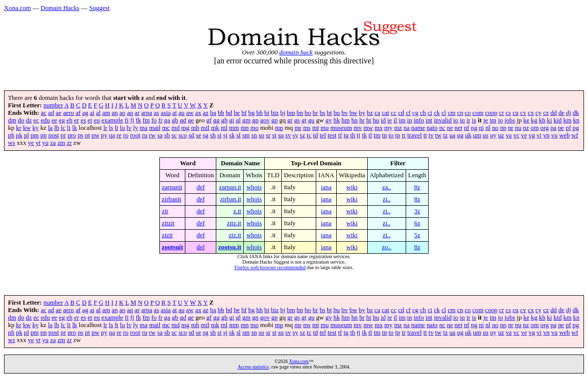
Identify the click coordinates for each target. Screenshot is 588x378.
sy (295, 135)
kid (558, 120)
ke (527, 120)
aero (68, 113)
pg (576, 128)
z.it (237, 211)
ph (11, 135)
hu (376, 120)
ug (460, 135)
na (407, 128)
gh (225, 120)
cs (508, 113)
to (391, 135)
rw (152, 135)
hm (346, 120)
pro (72, 135)
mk (215, 128)
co (468, 113)
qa (112, 135)
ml (224, 128)
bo (308, 113)
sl (239, 135)
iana (326, 187)
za (53, 143)
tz (445, 135)
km (568, 120)
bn (300, 113)
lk (74, 128)
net (459, 128)
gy (329, 120)
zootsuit (173, 247)
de (562, 113)
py (104, 135)
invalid (443, 120)
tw (438, 135)
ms (307, 128)
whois (254, 187)
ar (137, 113)
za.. (387, 187)
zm (61, 143)
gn (256, 120)
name (418, 128)
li (69, 128)
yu (45, 143)
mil (205, 128)
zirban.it (231, 199)
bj (283, 113)
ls (111, 128)
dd (554, 113)
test (332, 135)
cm (452, 113)
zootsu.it (230, 247)
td (316, 135)
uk (468, 135)
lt (117, 128)
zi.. (387, 199)
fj (132, 120)
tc (309, 135)
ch (423, 113)
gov (265, 120)
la (50, 128)
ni (482, 128)
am (106, 113)
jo (501, 120)
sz (302, 135)
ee (54, 120)
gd (183, 120)
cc (393, 113)
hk (337, 120)
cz (546, 113)
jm (493, 120)
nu (518, 128)
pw (95, 135)
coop (491, 113)
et (90, 120)
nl (488, 128)
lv (129, 128)
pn (44, 135)
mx (379, 128)
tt (425, 135)
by (362, 113)
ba (213, 113)
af (78, 113)
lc (63, 128)
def (201, 187)
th (353, 135)
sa (160, 135)
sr (268, 135)
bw (353, 113)
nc (442, 128)
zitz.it (234, 223)
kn (576, 120)
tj (358, 135)
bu (336, 113)
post (54, 135)
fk (139, 120)
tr (404, 135)
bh (260, 113)
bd (229, 113)
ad (51, 113)
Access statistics (254, 367)
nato (432, 128)
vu (554, 135)
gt (304, 120)
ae (59, 113)
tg (346, 135)
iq (462, 120)
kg (534, 120)
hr (362, 120)
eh (69, 120)
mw (368, 128)
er (76, 120)
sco (183, 135)
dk (576, 113)
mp (279, 128)
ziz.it (235, 235)
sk (232, 135)
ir (469, 120)
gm (246, 120)
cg (415, 113)
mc (166, 128)
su (281, 135)
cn (460, 113)
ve (524, 135)
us (485, 135)
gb (175, 120)
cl (444, 113)
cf (408, 113)
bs (322, 113)
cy (539, 113)
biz (275, 113)
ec (36, 120)
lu (122, 128)
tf (340, 135)
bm (291, 113)
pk (19, 135)
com (478, 113)
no (495, 128)
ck (437, 113)
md (175, 128)
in (410, 120)
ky (36, 128)
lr (105, 128)
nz (526, 128)
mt (316, 128)
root (135, 135)
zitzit (168, 223)
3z (417, 211)
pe (561, 128)
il (395, 120)
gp (275, 120)
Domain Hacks (60, 8)
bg (252, 113)
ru (145, 135)
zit (165, 211)
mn (245, 128)
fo (154, 120)
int (429, 120)
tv (431, 135)
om (535, 128)
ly (135, 128)
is (474, 120)
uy (493, 135)
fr (161, 120)
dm (12, 120)
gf (209, 120)
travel (414, 135)
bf (244, 113)
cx (531, 113)
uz (501, 135)
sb (167, 135)
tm (377, 135)
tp (398, 135)
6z (417, 223)
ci (430, 113)
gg (217, 120)
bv (344, 113)
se (199, 135)
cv (523, 113)
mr (298, 128)
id (383, 120)
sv (288, 135)
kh (542, 120)
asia (166, 113)
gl (238, 120)
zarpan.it (230, 187)
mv (358, 128)
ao (122, 113)
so (262, 135)
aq (130, 113)
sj (226, 135)
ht (369, 120)
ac (44, 113)
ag (85, 113)
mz (398, 128)
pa (554, 128)
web (564, 135)
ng (474, 128)
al (98, 113)
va (509, 135)
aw (190, 113)
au (181, 113)
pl (26, 135)
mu (325, 128)
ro (126, 135)
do (21, 120)
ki (550, 120)
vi (539, 135)
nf (467, 128)
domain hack (296, 52)
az (206, 113)
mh (195, 128)
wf (575, 135)
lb (56, 128)
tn (385, 135)
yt (38, 143)
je (485, 120)
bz (370, 113)
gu (311, 120)
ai (92, 113)
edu (45, 120)
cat (385, 113)
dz (29, 120)
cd (401, 113)
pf (568, 128)
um (477, 135)
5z (417, 235)
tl (370, 135)
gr (290, 120)
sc (174, 135)
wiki (352, 187)
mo (254, 128)
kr (19, 128)
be (237, 113)
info (419, 120)
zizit (167, 235)
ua (452, 135)
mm (234, 128)
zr (69, 143)
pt (87, 135)
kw (27, 128)
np (503, 128)
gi (232, 120)
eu (97, 120)
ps (80, 135)
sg (206, 135)
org (545, 128)
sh (213, 135)
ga (167, 120)
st (275, 135)
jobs (510, 120)
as (157, 113)
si (220, 135)
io (456, 120)
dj (569, 113)
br (315, 113)
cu (516, 113)
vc (517, 135)
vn (546, 135)
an (115, 113)
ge (191, 120)
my (388, 128)
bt (329, 113)
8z (417, 187)
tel (323, 135)
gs (297, 120)
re (119, 135)
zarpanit (172, 187)
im (402, 120)
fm (146, 120)
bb (221, 113)
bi (267, 113)
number (53, 105)
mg (185, 128)
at (175, 113)
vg (532, 135)
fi (127, 120)
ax (198, 113)
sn (254, 135)
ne (450, 128)
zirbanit (172, 199)
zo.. (387, 247)
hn (354, 120)
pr (63, 135)
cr (502, 113)
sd (191, 135)
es (83, 120)
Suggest (99, 8)
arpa (147, 113)
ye (31, 143)
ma (144, 128)
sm (246, 135)
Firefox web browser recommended (270, 267)
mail (155, 128)
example (112, 120)
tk (364, 135)
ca (377, 113)
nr (511, 128)
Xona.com (17, 8)
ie (389, 120)
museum (341, 128)
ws (11, 143)
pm (34, 135)
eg (62, 120)
